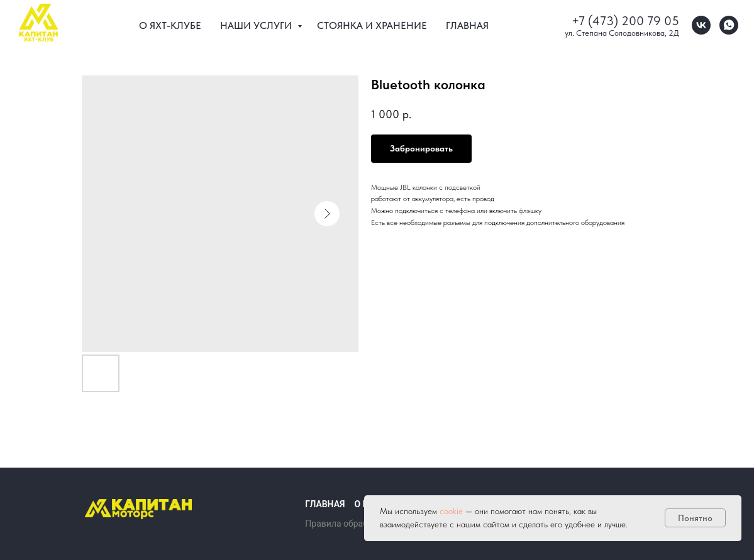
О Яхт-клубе (170, 25)
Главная (467, 25)
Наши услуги (257, 25)
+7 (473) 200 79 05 (625, 21)
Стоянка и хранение (372, 25)
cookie (452, 511)
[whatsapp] (729, 25)
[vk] (701, 25)
